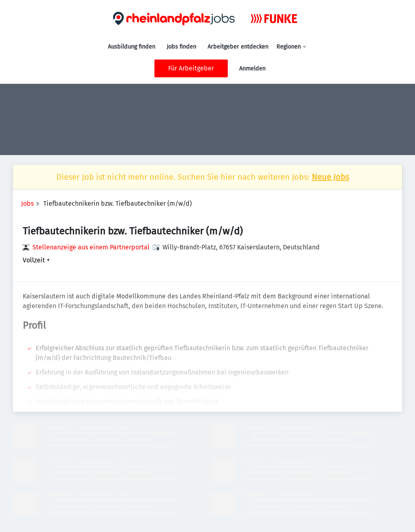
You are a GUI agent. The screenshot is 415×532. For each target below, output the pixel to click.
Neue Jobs (330, 177)
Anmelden (252, 69)
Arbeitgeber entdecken (238, 47)
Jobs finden (181, 47)
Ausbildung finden (132, 47)
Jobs (27, 203)
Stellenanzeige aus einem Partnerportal (91, 247)
